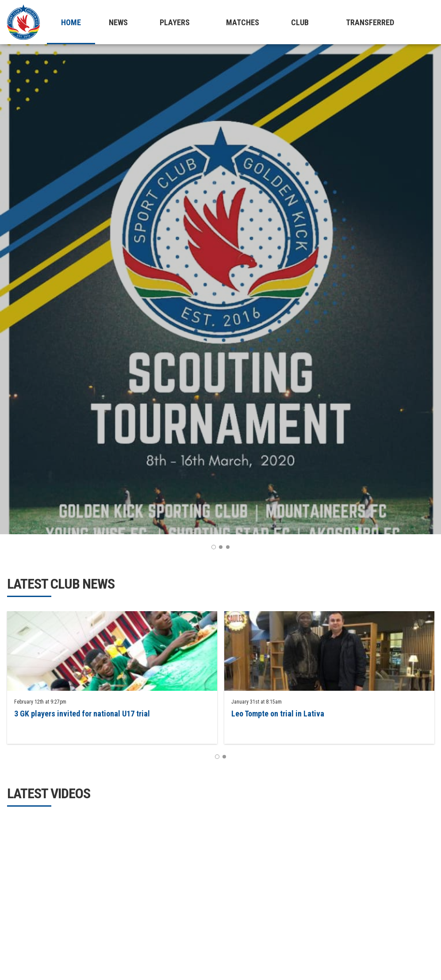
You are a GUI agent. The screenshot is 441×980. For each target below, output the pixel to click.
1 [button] (214, 547)
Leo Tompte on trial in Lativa (278, 714)
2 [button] (221, 547)
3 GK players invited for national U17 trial (82, 714)
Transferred (370, 22)
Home (71, 22)
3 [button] (228, 547)
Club (300, 22)
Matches (243, 22)
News (118, 22)
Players (175, 22)
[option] (220, 289)
